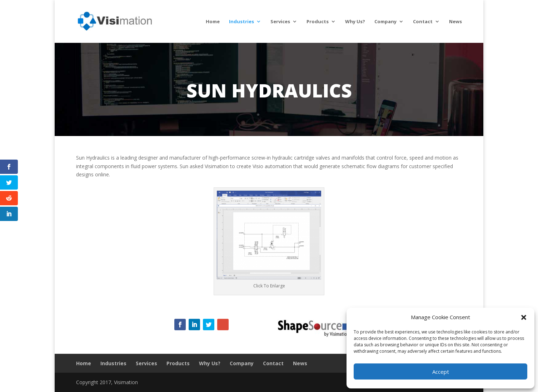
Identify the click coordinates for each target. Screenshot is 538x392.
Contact (423, 22)
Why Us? (355, 22)
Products (318, 22)
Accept (441, 372)
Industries (241, 22)
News (455, 22)
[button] (524, 317)
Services (280, 22)
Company (385, 22)
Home (213, 22)
